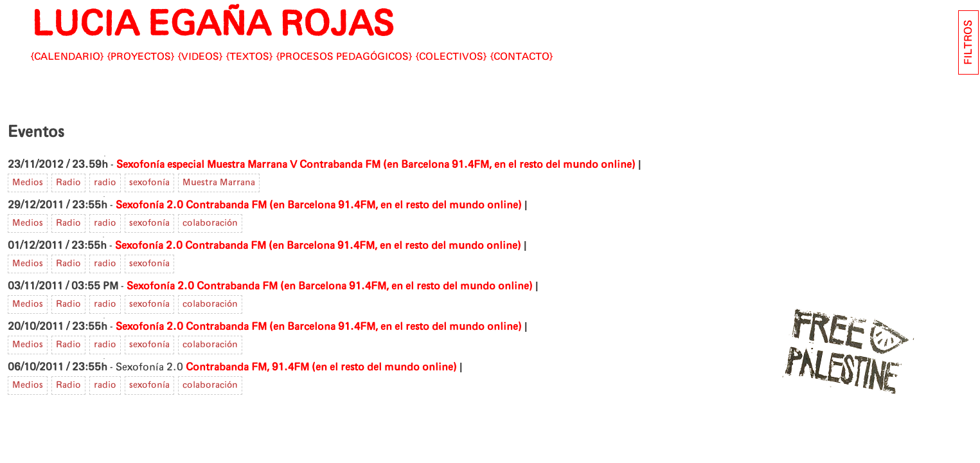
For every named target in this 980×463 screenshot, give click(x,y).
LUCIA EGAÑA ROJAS (212, 25)
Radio (68, 183)
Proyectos (141, 57)
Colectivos (451, 57)
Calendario (67, 57)
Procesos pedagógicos (344, 57)
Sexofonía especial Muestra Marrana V (207, 165)
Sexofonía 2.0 (149, 205)
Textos (249, 57)
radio (105, 183)
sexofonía (149, 183)
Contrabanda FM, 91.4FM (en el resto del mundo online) (321, 367)
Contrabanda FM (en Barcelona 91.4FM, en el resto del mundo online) (468, 165)
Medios (28, 183)
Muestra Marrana (219, 183)
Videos (200, 57)
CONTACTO (521, 57)
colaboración (210, 223)
